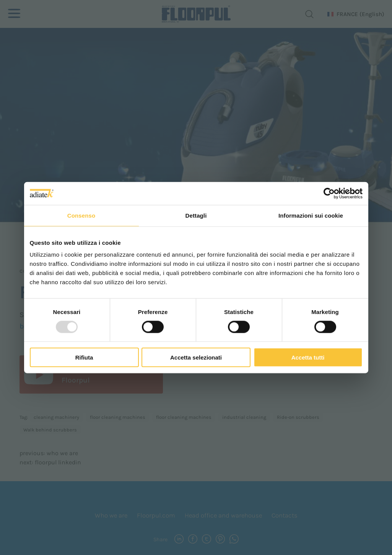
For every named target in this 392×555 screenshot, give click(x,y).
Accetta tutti (308, 357)
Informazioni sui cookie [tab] (311, 215)
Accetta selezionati (196, 357)
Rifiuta (84, 357)
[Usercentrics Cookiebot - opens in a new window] (329, 193)
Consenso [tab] (81, 215)
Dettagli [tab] (196, 215)
